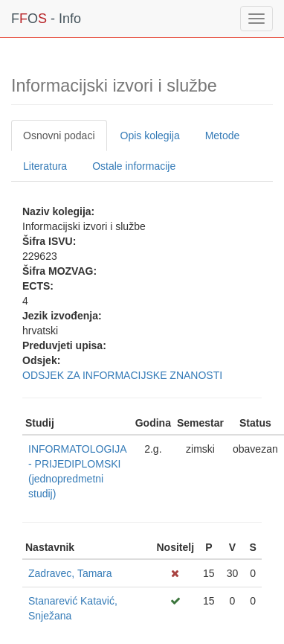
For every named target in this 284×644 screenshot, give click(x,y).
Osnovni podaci (59, 136)
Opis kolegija (150, 136)
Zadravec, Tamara (70, 573)
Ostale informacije (134, 166)
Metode (223, 136)
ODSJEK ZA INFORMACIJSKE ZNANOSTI (122, 375)
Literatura (45, 166)
